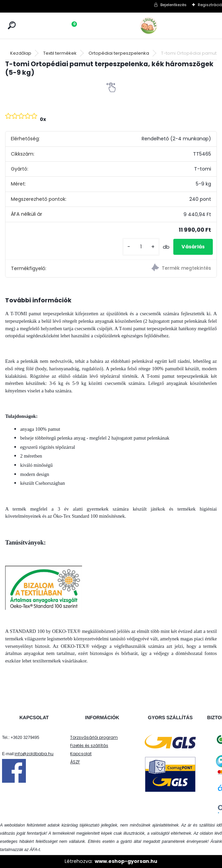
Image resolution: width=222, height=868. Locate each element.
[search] (12, 25)
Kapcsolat (81, 754)
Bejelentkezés (173, 5)
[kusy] (141, 247)
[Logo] (164, 26)
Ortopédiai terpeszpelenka (119, 53)
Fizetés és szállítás (89, 746)
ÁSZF (75, 762)
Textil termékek (60, 53)
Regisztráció (210, 5)
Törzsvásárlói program (94, 737)
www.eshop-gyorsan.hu (126, 861)
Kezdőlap (21, 53)
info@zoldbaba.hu (34, 754)
